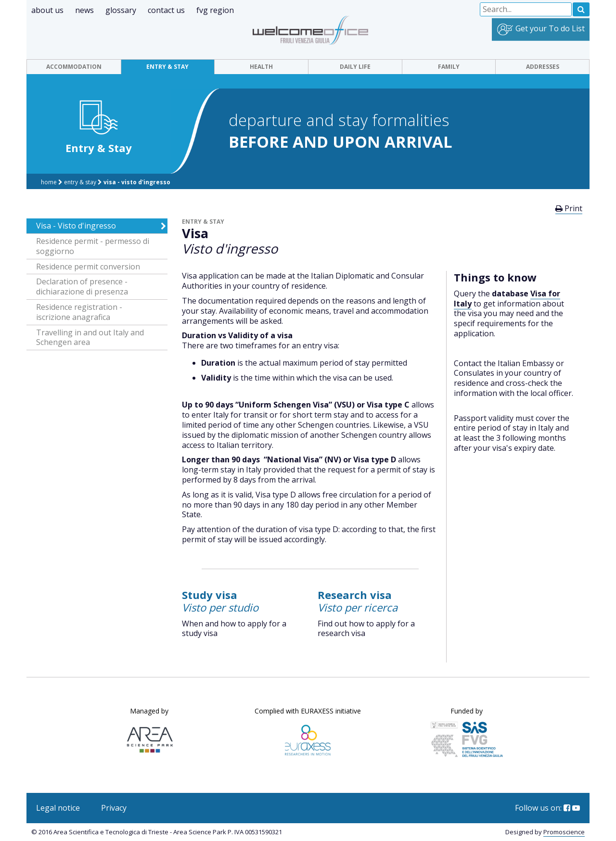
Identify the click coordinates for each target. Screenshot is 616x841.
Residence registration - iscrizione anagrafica (79, 312)
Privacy (114, 808)
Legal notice (58, 808)
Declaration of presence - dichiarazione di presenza (82, 287)
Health (261, 67)
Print (569, 208)
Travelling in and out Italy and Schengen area (90, 338)
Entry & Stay (167, 67)
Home (50, 182)
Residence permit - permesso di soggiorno (93, 246)
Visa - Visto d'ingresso (137, 182)
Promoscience (564, 832)
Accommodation (74, 67)
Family (449, 67)
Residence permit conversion (88, 267)
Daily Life (355, 67)
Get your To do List (541, 30)
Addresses (543, 67)
